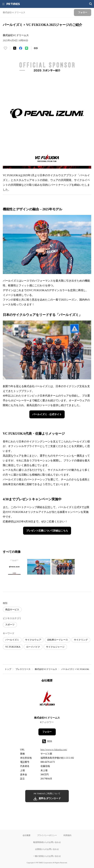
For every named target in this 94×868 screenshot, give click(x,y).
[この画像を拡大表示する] (14, 567)
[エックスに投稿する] (15, 48)
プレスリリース (23, 669)
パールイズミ (12, 640)
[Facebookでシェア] (21, 48)
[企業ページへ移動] (47, 700)
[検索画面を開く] (91, 4)
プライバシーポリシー (47, 835)
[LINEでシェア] (27, 48)
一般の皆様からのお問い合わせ (47, 856)
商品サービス (12, 610)
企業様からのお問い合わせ (47, 849)
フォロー (47, 732)
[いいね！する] (5, 48)
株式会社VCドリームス (46, 669)
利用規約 (67, 835)
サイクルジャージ (55, 647)
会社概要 (27, 835)
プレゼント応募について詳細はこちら (47, 531)
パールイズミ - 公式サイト (47, 414)
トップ (8, 669)
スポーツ (10, 625)
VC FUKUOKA (13, 647)
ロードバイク (33, 647)
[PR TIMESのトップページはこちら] (13, 4)
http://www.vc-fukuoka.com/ (54, 750)
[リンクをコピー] (36, 48)
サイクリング (81, 640)
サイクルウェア (33, 640)
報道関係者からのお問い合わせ (47, 842)
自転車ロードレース (58, 640)
